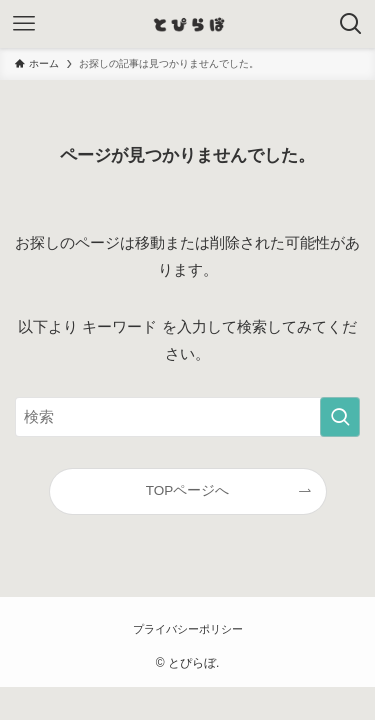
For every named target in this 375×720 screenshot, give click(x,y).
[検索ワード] (187, 417)
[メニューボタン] (24, 24)
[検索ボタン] (351, 24)
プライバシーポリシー (188, 629)
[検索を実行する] (340, 417)
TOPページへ (188, 490)
